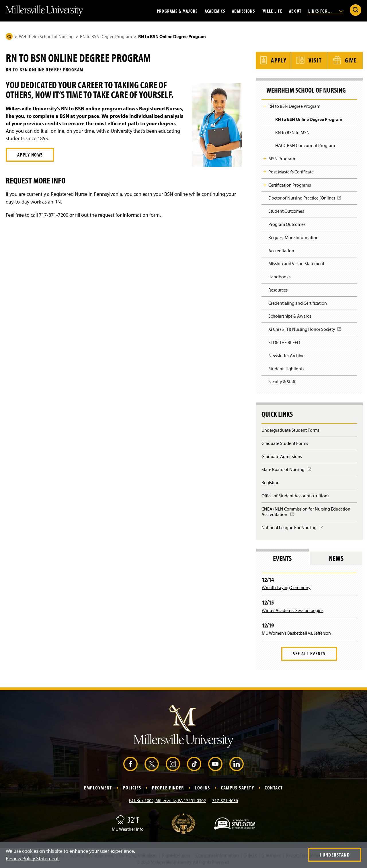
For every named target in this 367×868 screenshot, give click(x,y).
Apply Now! (30, 155)
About (295, 11)
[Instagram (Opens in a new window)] (173, 763)
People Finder (168, 787)
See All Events (309, 653)
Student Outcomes (286, 210)
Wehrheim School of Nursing (46, 36)
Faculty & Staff (282, 381)
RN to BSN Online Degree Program (309, 118)
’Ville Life (272, 11)
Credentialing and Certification (298, 302)
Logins (202, 787)
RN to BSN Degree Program (106, 36)
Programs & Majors (177, 11)
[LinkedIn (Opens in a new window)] (237, 763)
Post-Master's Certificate (291, 171)
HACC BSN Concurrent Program (305, 144)
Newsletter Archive (286, 355)
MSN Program (282, 158)
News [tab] (336, 557)
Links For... (326, 11)
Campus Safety (237, 787)
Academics (215, 11)
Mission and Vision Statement (296, 263)
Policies (132, 787)
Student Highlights (286, 367)
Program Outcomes (287, 223)
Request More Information (293, 236)
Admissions (243, 11)
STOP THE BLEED (284, 341)
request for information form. (129, 215)
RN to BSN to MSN (292, 131)
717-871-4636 (225, 799)
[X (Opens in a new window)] (152, 763)
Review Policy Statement (32, 858)
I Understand (335, 855)
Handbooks (279, 276)
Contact (274, 787)
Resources (278, 289)
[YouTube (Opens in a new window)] (215, 763)
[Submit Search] (356, 10)
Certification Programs (290, 184)
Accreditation (281, 249)
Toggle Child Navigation (265, 105)
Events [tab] (282, 557)
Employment (98, 787)
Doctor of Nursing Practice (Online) (305, 199)
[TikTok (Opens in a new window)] (194, 763)
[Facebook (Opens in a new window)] (130, 763)
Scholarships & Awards (290, 315)
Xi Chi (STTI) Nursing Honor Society (305, 330)
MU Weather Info (128, 828)
